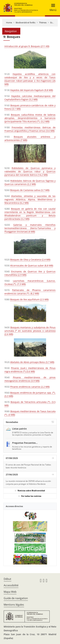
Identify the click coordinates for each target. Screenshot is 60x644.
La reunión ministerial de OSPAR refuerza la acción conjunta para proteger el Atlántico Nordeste (28, 483)
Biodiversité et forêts (26, 23)
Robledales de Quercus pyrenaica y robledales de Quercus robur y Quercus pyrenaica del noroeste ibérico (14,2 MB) (30, 171)
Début (7, 579)
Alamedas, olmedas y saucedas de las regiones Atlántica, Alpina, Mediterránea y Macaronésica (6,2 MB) (30, 199)
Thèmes (43, 23)
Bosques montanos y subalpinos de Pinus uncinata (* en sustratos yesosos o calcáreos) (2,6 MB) (30, 331)
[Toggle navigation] (52, 8)
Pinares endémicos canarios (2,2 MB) (30, 387)
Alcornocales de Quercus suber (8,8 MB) (32, 265)
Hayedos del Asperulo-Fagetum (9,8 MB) (32, 90)
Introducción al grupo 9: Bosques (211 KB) (27, 46)
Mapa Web (10, 592)
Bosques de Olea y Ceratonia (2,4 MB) (30, 260)
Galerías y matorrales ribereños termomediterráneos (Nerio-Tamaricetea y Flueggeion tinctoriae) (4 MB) (30, 228)
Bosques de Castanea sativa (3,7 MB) (30, 190)
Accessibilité (11, 585)
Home (9, 23)
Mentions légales (14, 605)
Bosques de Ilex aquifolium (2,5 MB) (29, 299)
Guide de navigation (16, 598)
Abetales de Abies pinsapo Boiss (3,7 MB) (32, 362)
